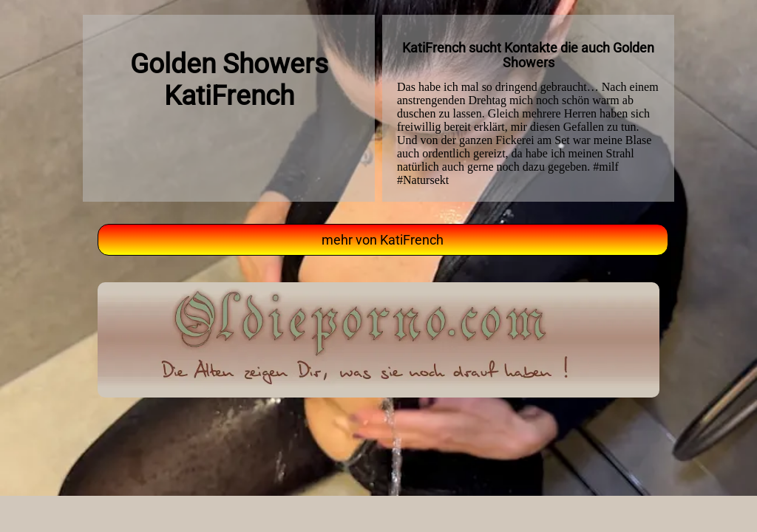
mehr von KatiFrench (383, 240)
